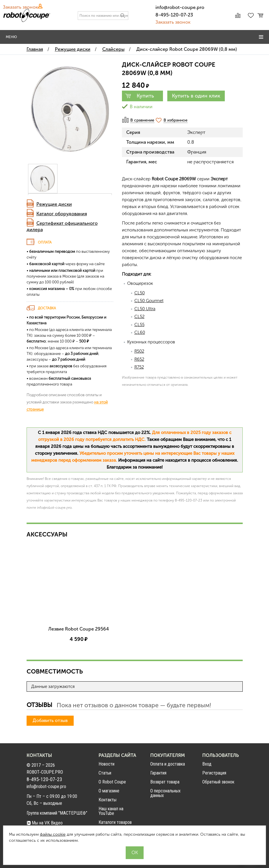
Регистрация (214, 818)
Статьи (105, 818)
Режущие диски (54, 204)
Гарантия (158, 818)
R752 (139, 367)
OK (135, 853)
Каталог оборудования (62, 214)
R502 (139, 351)
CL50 (140, 293)
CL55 (139, 325)
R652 (139, 359)
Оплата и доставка (168, 809)
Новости (106, 809)
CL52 (139, 317)
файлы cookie (53, 834)
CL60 (140, 332)
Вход (207, 809)
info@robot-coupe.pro (180, 7)
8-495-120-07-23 (174, 15)
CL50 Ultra (145, 309)
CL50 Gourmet (149, 301)
